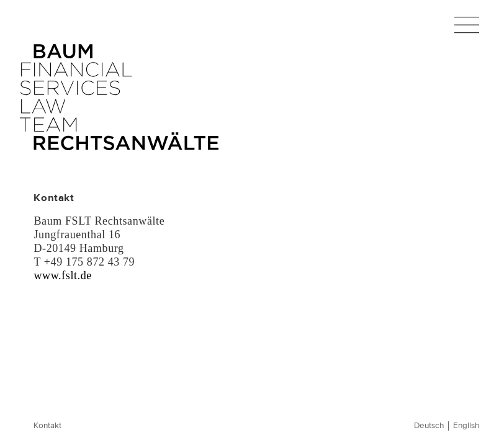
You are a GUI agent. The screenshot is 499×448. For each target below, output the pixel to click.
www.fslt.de (62, 276)
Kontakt (47, 426)
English (466, 426)
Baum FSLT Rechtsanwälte (119, 97)
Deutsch (429, 426)
